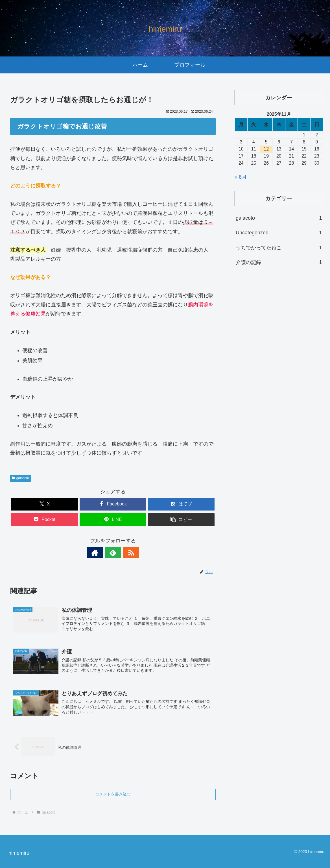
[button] (181, 520)
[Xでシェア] (44, 504)
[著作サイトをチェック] (100, 553)
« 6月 (241, 177)
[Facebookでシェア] (113, 504)
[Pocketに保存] (44, 520)
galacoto (20, 478)
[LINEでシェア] (113, 520)
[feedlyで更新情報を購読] (113, 553)
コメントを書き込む (113, 794)
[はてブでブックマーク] (181, 504)
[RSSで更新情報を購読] (126, 553)
